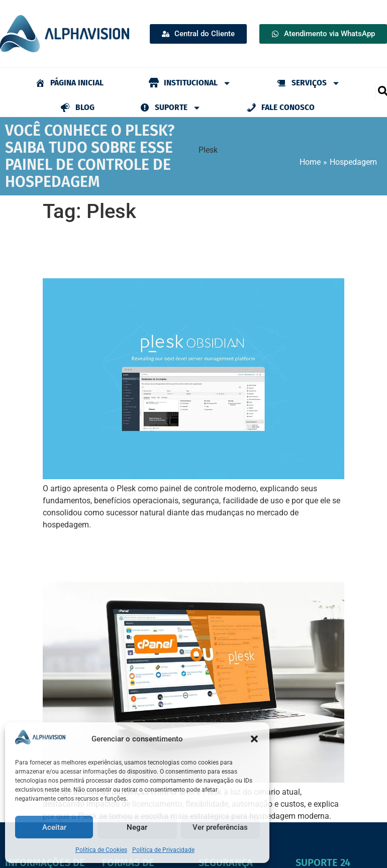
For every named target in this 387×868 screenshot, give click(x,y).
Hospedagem (353, 162)
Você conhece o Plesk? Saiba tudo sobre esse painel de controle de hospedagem (188, 251)
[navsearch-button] (382, 90)
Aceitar (54, 827)
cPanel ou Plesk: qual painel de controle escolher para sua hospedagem (185, 554)
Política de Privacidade (163, 850)
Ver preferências (220, 827)
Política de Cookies (101, 850)
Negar (137, 827)
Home (310, 162)
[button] (254, 739)
